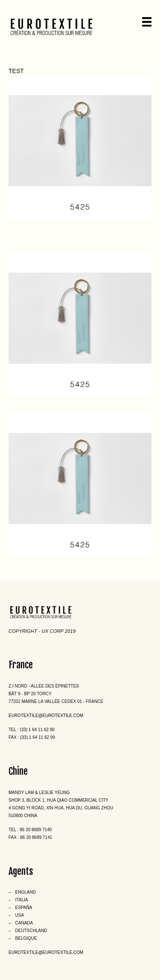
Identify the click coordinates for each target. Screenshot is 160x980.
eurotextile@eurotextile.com (46, 716)
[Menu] (147, 22)
